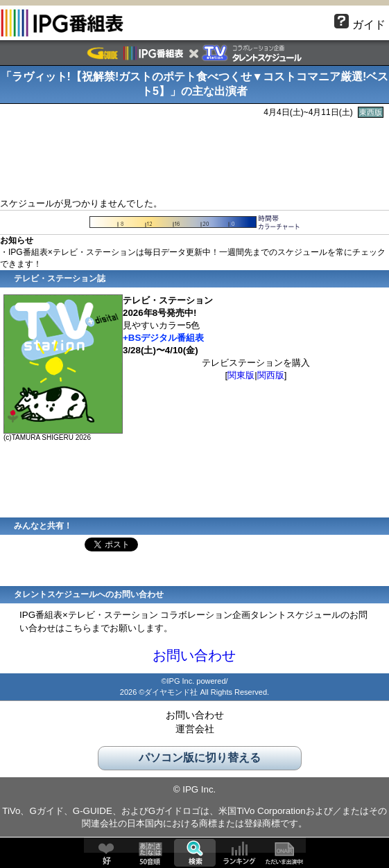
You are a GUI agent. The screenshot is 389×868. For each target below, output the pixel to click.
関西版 (271, 375)
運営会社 (195, 729)
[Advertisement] (195, 156)
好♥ (106, 853)
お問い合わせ (194, 655)
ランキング (239, 853)
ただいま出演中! (284, 853)
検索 (195, 853)
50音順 (150, 853)
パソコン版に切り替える (200, 758)
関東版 (241, 375)
